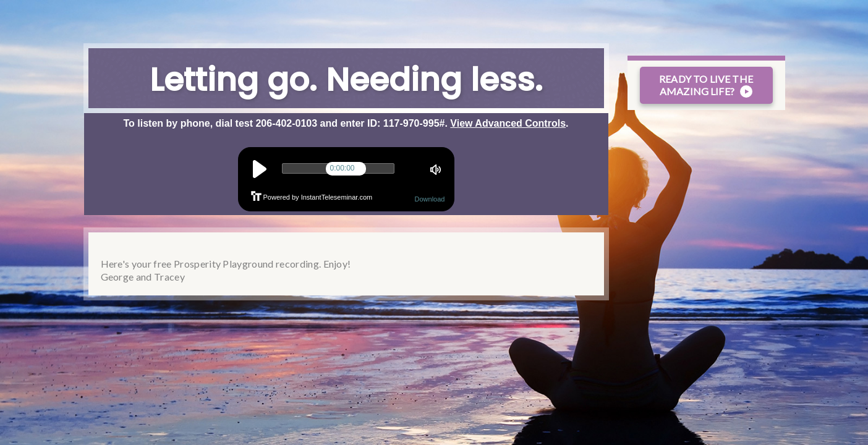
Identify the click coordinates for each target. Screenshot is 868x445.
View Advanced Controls (508, 123)
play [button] (259, 169)
